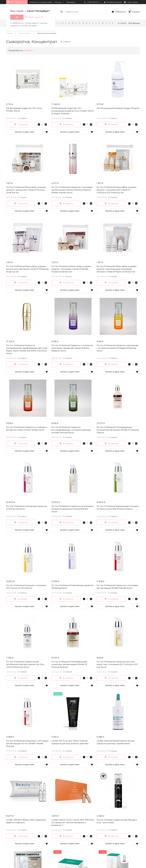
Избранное (119, 12)
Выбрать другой (34, 17)
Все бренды (134, 23)
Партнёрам (71, 2)
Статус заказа (131, 2)
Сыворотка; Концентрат (47, 33)
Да (17, 17)
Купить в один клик (25, 132)
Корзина (134, 12)
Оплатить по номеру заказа (41, 2)
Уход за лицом (25, 33)
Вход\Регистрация (113, 2)
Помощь (59, 2)
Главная (9, 33)
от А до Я (122, 23)
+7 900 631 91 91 (93, 2)
